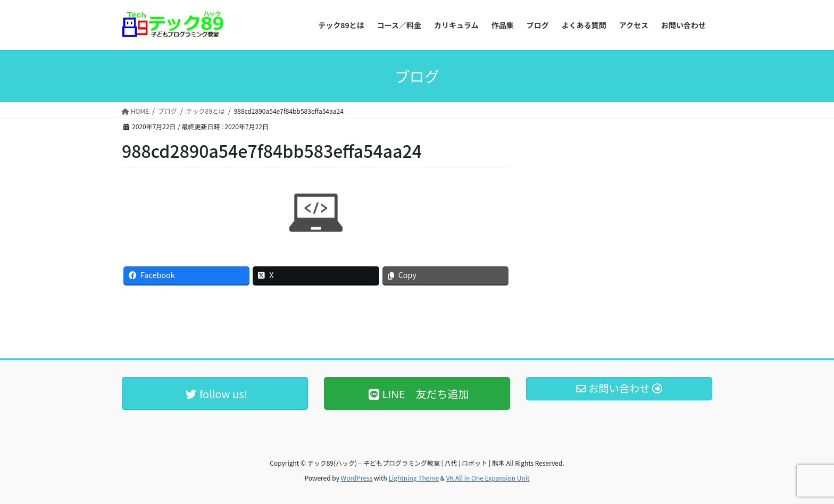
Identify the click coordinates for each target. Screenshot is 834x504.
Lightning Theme (414, 478)
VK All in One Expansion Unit (488, 478)
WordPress (357, 478)
